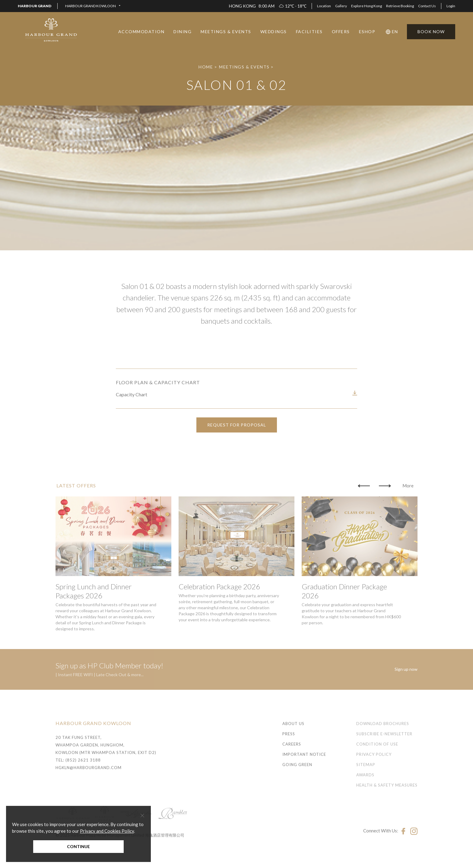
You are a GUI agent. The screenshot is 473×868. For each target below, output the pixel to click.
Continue (78, 846)
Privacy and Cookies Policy (107, 831)
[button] (93, 6)
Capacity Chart (132, 413)
